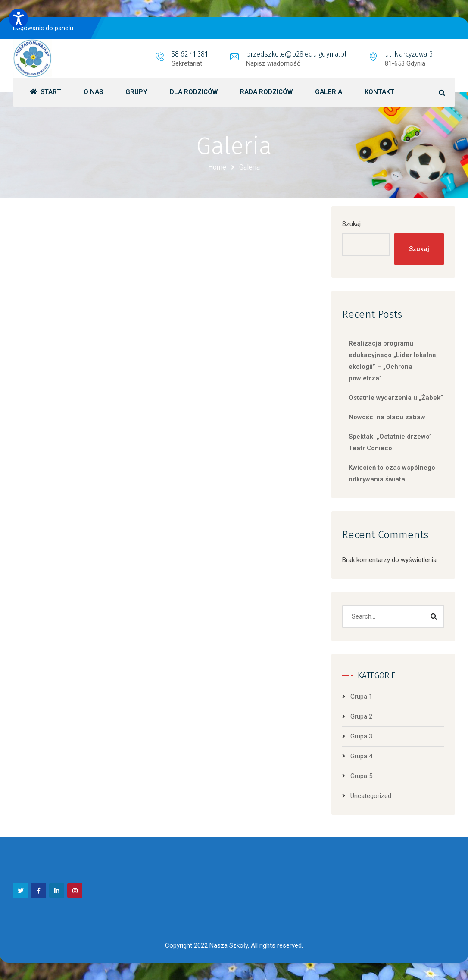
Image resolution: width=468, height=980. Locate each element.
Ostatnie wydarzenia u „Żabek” (396, 398)
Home (217, 167)
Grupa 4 (361, 756)
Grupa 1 (361, 697)
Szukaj (351, 224)
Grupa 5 (361, 776)
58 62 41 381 (190, 54)
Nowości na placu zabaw (387, 417)
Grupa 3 (361, 736)
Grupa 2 (361, 716)
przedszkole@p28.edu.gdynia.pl (296, 54)
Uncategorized (371, 796)
